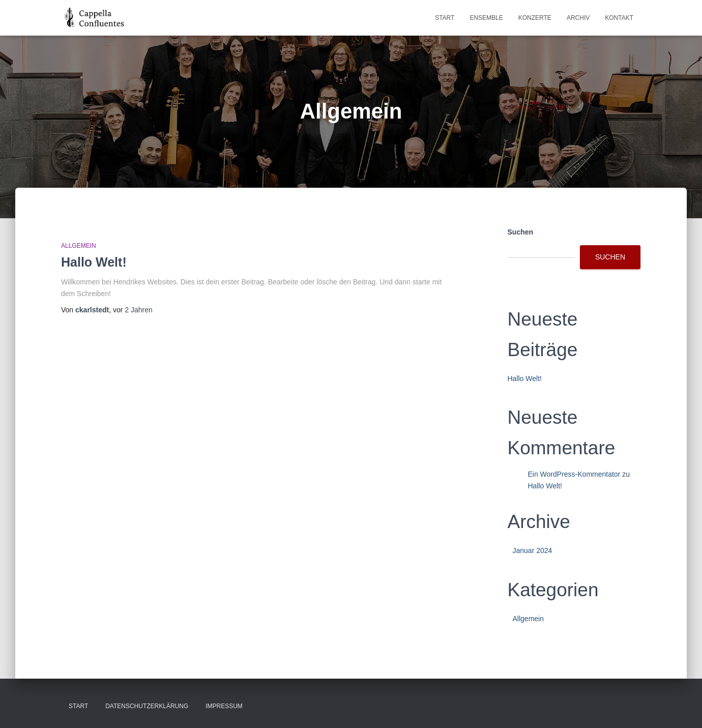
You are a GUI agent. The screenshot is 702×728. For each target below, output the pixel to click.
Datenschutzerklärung (147, 706)
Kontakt (619, 18)
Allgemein (79, 246)
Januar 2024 (533, 550)
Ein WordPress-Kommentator (574, 474)
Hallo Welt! (94, 262)
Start (445, 18)
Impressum (224, 706)
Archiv (578, 18)
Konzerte (535, 18)
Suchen (521, 232)
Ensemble (486, 18)
